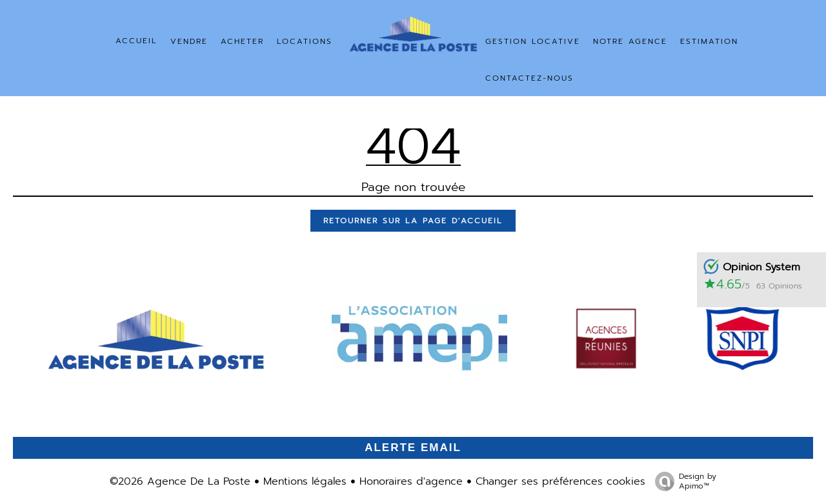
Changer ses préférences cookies (560, 481)
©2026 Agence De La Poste (180, 481)
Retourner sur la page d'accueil (413, 221)
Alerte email (413, 448)
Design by (682, 481)
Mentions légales (305, 481)
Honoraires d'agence (411, 481)
